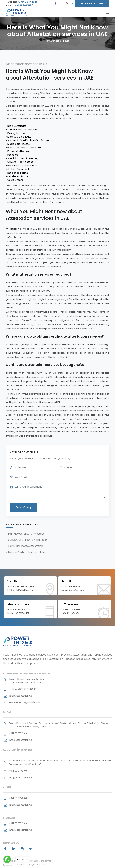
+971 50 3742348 (27, 2)
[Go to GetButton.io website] (7, 865)
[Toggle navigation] (108, 13)
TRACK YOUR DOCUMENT (92, 4)
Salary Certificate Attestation (25, 546)
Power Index (52, 41)
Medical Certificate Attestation (26, 552)
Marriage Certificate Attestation (27, 534)
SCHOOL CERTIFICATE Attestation (28, 540)
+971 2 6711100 (25, 5)
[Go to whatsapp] (7, 859)
